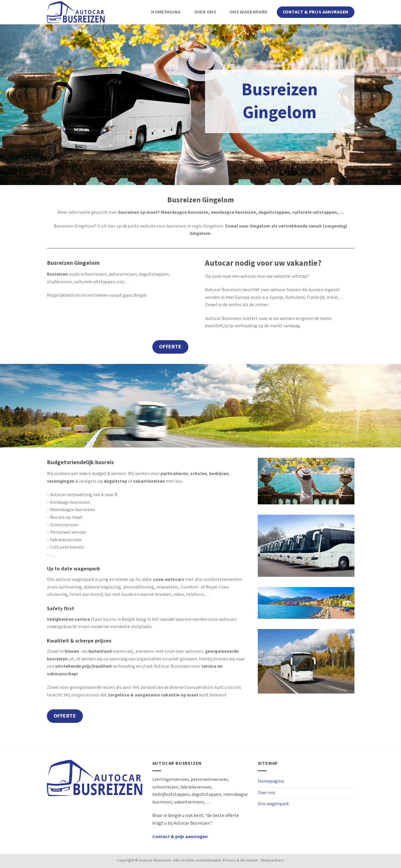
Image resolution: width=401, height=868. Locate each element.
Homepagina (166, 12)
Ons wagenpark (249, 12)
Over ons (205, 12)
